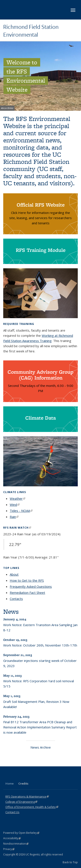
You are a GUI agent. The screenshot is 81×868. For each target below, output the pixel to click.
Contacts (16, 599)
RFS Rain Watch (17, 528)
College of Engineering (21, 802)
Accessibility (12, 838)
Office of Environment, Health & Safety (32, 807)
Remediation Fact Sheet (27, 593)
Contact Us (12, 812)
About (14, 574)
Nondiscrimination (16, 844)
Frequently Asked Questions (31, 586)
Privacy (9, 849)
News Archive (41, 747)
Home (10, 783)
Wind (15, 505)
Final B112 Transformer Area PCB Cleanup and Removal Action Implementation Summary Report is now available (40, 727)
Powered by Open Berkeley (21, 833)
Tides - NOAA (21, 511)
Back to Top (70, 862)
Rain (14, 517)
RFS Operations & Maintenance (27, 796)
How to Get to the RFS (27, 580)
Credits (23, 783)
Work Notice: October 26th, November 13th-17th (40, 645)
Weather (17, 498)
